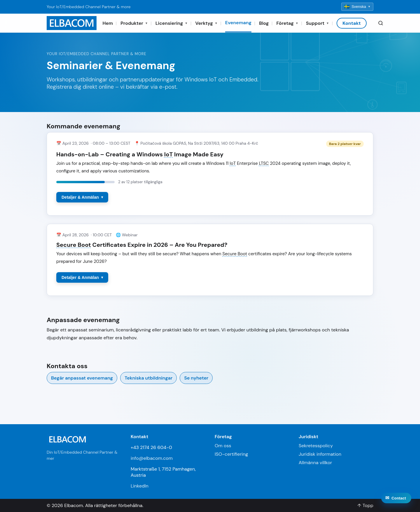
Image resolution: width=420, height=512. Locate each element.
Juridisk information (320, 454)
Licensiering (172, 23)
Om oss (223, 446)
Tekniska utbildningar (148, 378)
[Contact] (396, 503)
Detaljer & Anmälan (80, 197)
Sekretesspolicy (316, 446)
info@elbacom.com (152, 458)
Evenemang (238, 23)
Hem (108, 23)
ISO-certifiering (231, 454)
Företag (287, 23)
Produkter (134, 23)
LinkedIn (140, 486)
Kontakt (352, 23)
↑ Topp (365, 505)
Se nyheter (196, 378)
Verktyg (207, 23)
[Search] (381, 23)
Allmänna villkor (315, 463)
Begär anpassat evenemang (82, 378)
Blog (264, 23)
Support (317, 23)
